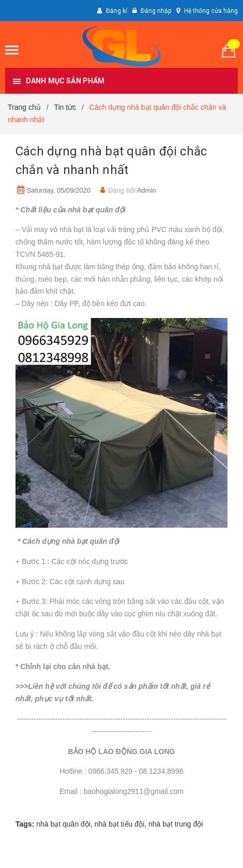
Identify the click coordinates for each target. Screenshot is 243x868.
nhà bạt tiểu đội (119, 824)
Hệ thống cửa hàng (211, 11)
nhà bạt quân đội (63, 824)
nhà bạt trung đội (176, 824)
